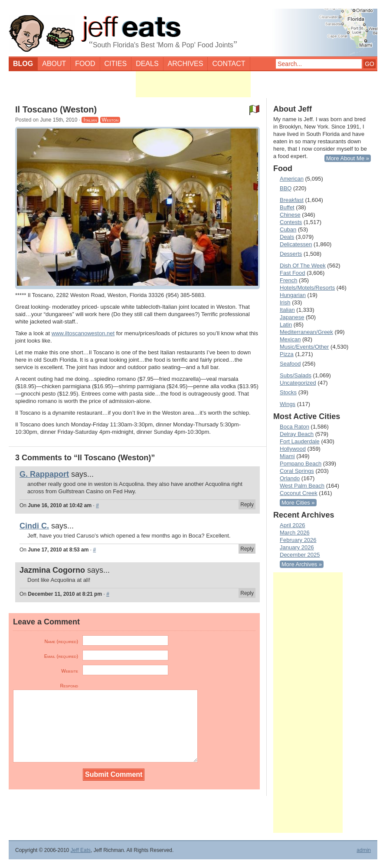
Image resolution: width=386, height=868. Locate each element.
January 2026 (297, 547)
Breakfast (292, 200)
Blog (23, 64)
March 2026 (295, 533)
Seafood (290, 364)
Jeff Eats (81, 850)
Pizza (287, 354)
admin (364, 850)
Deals (147, 64)
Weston (110, 120)
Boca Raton (294, 427)
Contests (291, 222)
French (288, 280)
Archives (186, 64)
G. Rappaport (44, 474)
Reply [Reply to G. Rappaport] (247, 505)
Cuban (288, 229)
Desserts (291, 254)
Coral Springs (297, 471)
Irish (285, 302)
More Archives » (302, 564)
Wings (288, 404)
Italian (90, 120)
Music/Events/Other (304, 347)
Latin (286, 325)
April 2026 (293, 525)
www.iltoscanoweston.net (83, 333)
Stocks (288, 392)
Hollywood (293, 449)
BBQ (286, 188)
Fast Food (293, 273)
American (292, 179)
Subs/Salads (296, 375)
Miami (287, 456)
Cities (116, 64)
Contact (229, 64)
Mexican (290, 339)
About (54, 64)
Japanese (292, 317)
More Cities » (298, 503)
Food (85, 64)
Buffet (287, 207)
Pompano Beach (301, 464)
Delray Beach (297, 434)
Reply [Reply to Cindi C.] (247, 549)
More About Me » (348, 158)
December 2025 (300, 555)
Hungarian (293, 295)
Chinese (290, 215)
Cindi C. (34, 526)
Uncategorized (298, 383)
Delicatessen (296, 244)
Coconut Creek (299, 493)
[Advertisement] (193, 84)
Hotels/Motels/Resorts (307, 288)
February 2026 (298, 540)
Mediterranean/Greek (306, 332)
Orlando (290, 478)
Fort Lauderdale (300, 441)
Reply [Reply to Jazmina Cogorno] (247, 593)
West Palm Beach (302, 486)
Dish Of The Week (303, 266)
